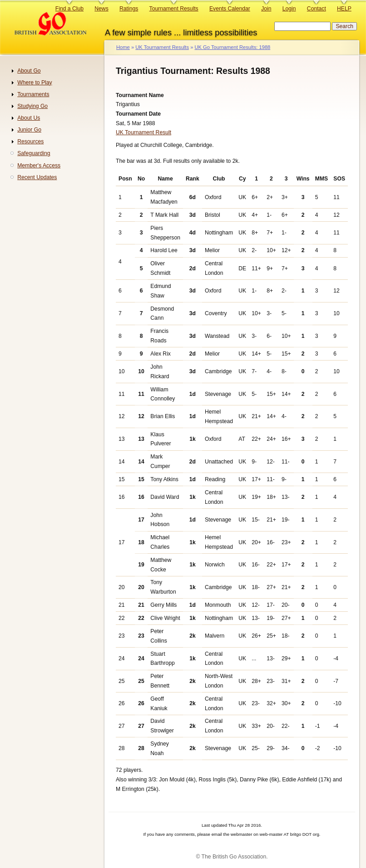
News (101, 9)
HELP (344, 9)
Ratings (129, 9)
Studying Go (32, 106)
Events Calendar (230, 9)
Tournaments (33, 94)
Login (289, 9)
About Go (29, 71)
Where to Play (35, 83)
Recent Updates (37, 177)
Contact (317, 9)
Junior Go (29, 130)
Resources (30, 141)
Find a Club (69, 9)
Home (123, 47)
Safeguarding (34, 153)
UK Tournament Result (143, 132)
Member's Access (39, 166)
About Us (29, 118)
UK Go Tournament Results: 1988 (232, 47)
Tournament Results (174, 9)
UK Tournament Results (162, 47)
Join (266, 9)
